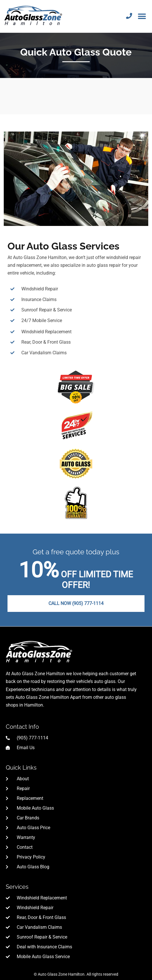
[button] (142, 16)
